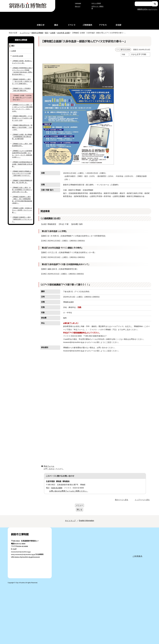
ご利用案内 (87, 25)
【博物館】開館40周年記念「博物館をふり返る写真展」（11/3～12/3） (22, 125)
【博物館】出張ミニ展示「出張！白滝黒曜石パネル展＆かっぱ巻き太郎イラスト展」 (22, 185)
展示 (56, 25)
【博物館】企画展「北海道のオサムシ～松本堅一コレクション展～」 (22, 202)
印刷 (123, 54)
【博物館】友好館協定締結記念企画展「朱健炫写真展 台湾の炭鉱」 (22, 161)
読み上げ (78, 7)
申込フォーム (49, 463)
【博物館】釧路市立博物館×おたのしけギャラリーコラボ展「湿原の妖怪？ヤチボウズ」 (22, 169)
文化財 (118, 25)
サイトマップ (68, 509)
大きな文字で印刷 (139, 54)
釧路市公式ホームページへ (147, 9)
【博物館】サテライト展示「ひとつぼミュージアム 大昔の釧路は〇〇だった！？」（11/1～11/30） (22, 107)
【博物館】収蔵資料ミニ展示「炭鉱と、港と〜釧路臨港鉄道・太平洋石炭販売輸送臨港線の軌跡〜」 (22, 194)
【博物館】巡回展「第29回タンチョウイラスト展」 (22, 62)
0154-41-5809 (58, 484)
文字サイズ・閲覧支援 (98, 7)
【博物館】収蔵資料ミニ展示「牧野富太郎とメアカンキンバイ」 (22, 210)
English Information (86, 509)
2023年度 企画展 (65, 33)
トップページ (24, 33)
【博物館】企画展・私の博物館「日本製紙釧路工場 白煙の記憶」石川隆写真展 (22, 134)
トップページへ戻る (142, 496)
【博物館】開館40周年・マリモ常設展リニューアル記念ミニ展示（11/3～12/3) (22, 116)
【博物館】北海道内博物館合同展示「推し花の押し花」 (22, 177)
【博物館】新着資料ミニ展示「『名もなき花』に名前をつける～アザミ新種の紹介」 (22, 81)
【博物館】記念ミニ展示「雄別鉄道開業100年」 (22, 142)
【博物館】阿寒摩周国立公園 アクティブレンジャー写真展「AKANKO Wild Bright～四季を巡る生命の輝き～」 (22, 71)
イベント (72, 25)
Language (79, 4)
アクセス (103, 25)
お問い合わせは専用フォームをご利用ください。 (68, 488)
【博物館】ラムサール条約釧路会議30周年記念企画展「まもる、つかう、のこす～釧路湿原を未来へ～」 (22, 152)
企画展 (53, 33)
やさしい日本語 (96, 4)
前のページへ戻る (122, 496)
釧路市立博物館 (37, 33)
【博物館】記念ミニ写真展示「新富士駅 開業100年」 (22, 89)
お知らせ (41, 25)
